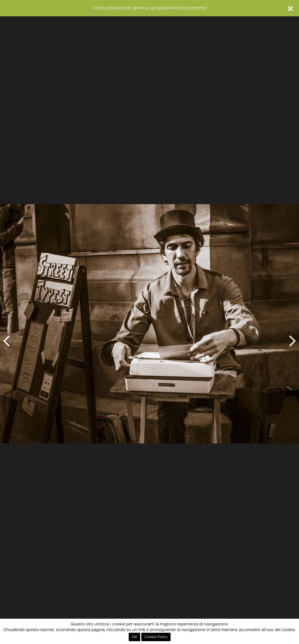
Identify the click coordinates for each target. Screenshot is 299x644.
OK (134, 637)
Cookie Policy (156, 637)
